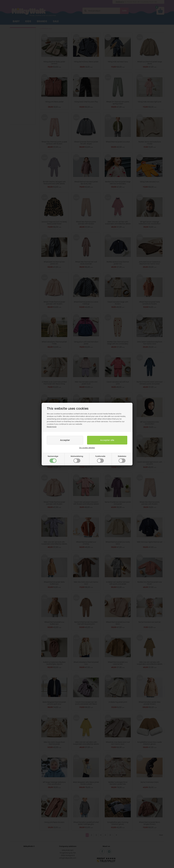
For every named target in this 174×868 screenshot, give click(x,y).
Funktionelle (100, 459)
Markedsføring (77, 459)
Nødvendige (53, 459)
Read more (52, 427)
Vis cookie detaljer (87, 448)
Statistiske (122, 459)
